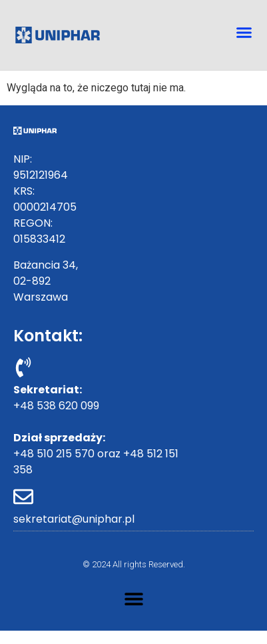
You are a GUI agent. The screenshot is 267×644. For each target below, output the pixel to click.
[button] (244, 33)
